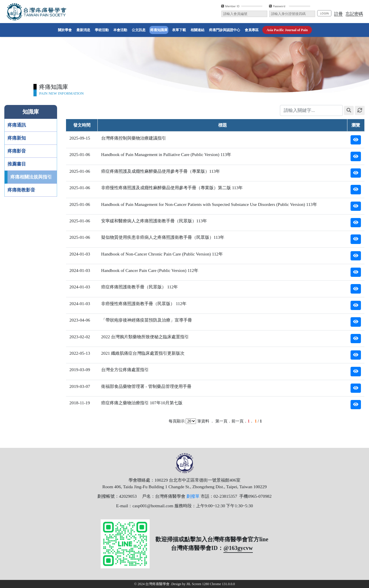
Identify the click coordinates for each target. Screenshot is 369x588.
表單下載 (179, 30)
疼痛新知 (17, 138)
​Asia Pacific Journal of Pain (287, 30)
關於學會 (65, 30)
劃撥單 (193, 496)
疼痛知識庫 (159, 30)
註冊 (338, 14)
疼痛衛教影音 (21, 190)
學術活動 (102, 30)
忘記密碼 (354, 14)
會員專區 (252, 30)
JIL (189, 584)
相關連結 (197, 30)
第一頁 (221, 421)
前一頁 (238, 421)
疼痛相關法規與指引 (31, 177)
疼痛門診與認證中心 (225, 30)
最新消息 (83, 30)
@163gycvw (238, 548)
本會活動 (120, 30)
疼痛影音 (17, 151)
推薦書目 (17, 164)
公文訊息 (139, 30)
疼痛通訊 (17, 125)
